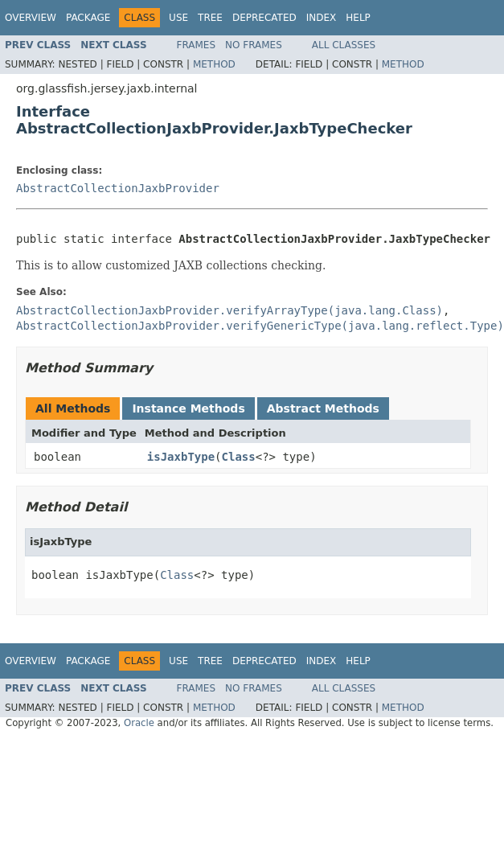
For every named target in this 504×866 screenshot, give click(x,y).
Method (214, 64)
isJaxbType (181, 457)
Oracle (139, 723)
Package (88, 18)
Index (322, 18)
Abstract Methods (323, 408)
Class (239, 457)
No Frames (254, 45)
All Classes (344, 45)
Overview (31, 18)
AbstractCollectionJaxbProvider (118, 188)
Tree (210, 18)
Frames (197, 45)
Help (358, 18)
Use (178, 18)
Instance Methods (188, 408)
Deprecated (264, 18)
